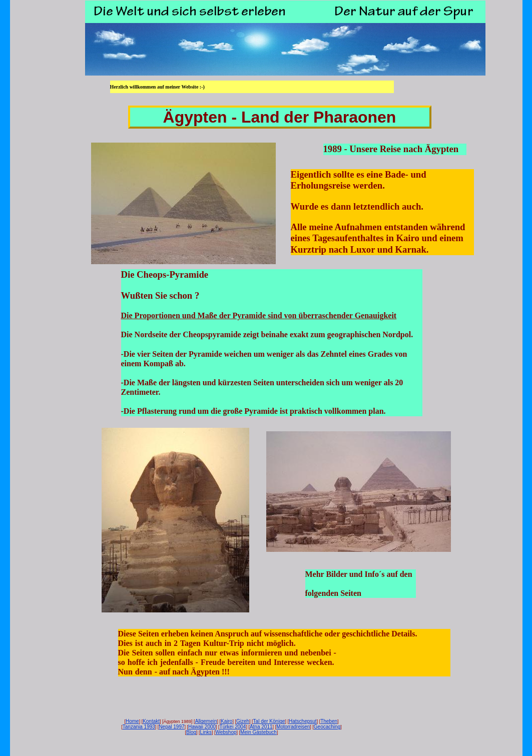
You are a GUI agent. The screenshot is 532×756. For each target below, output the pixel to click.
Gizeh (243, 721)
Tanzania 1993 (139, 727)
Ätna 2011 (261, 727)
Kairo (226, 721)
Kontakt (151, 721)
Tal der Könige (269, 721)
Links (206, 732)
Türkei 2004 (233, 727)
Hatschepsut (303, 721)
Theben (329, 721)
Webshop (226, 732)
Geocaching (327, 727)
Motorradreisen (293, 727)
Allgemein (206, 721)
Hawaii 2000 (202, 727)
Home (132, 721)
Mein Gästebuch (258, 732)
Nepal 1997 (171, 727)
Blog (191, 732)
